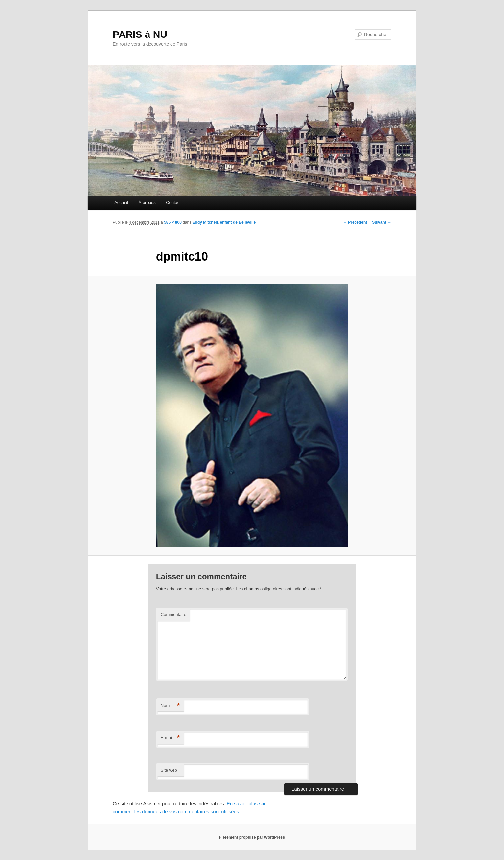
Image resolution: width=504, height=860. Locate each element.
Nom (170, 706)
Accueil (121, 203)
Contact (173, 203)
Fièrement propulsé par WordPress (252, 837)
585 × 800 (173, 222)
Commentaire (173, 614)
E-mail (170, 738)
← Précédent (355, 222)
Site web (169, 770)
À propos (147, 203)
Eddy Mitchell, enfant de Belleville (224, 222)
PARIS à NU (140, 34)
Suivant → (382, 222)
